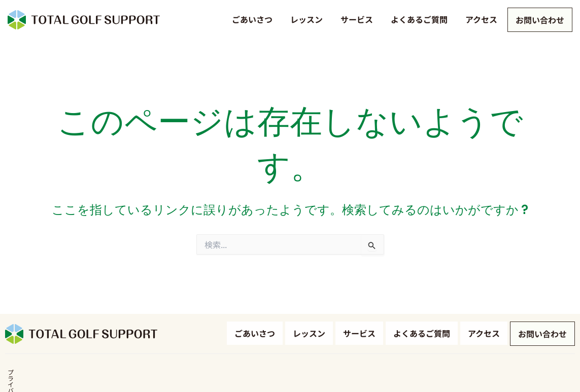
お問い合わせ (539, 21)
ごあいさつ (250, 19)
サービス (355, 19)
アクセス (479, 19)
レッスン (304, 19)
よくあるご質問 (417, 19)
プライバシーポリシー (36, 376)
